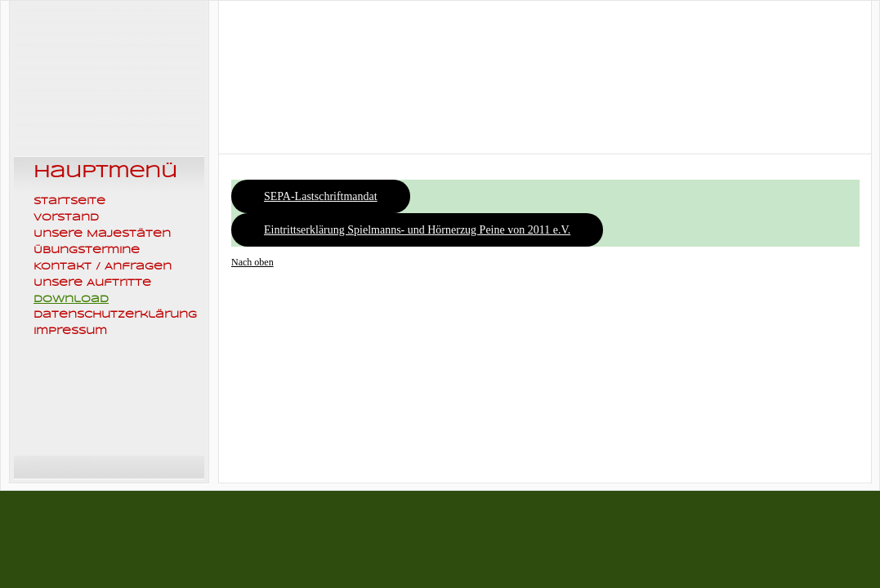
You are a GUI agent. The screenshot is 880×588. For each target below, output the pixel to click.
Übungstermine (87, 250)
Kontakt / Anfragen (103, 266)
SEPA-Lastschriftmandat (321, 196)
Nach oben (252, 262)
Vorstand (66, 217)
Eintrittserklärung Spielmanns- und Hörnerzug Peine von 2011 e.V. (417, 230)
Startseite (69, 201)
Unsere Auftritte (92, 283)
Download (71, 299)
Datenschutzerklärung (115, 314)
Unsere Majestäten (102, 234)
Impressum (70, 331)
